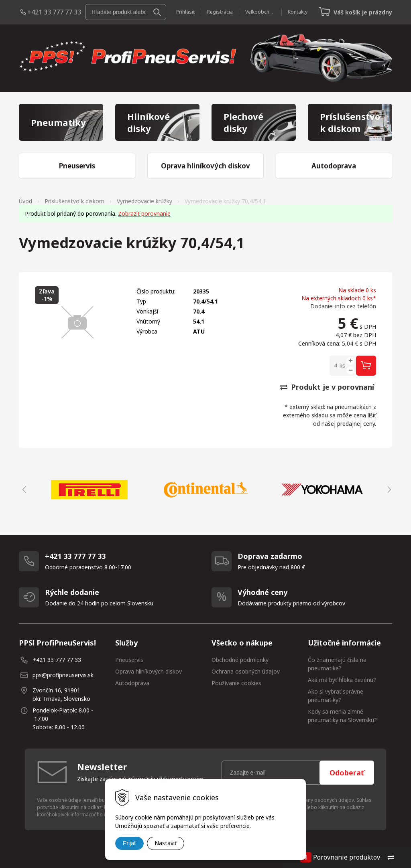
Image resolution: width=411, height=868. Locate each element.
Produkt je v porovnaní (327, 387)
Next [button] (388, 490)
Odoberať (347, 773)
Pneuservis (129, 660)
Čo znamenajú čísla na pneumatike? (337, 664)
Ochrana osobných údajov (246, 671)
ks (342, 365)
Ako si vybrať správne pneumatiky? (336, 696)
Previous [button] (23, 490)
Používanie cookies (236, 683)
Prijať (129, 843)
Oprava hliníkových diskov (149, 671)
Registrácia (220, 12)
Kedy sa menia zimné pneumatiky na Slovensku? (342, 716)
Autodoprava (132, 683)
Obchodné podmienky (240, 660)
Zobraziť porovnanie (144, 213)
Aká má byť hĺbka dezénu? (342, 680)
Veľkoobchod (260, 12)
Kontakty (298, 12)
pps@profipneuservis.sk (63, 675)
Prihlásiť (185, 12)
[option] (89, 490)
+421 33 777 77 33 (54, 12)
